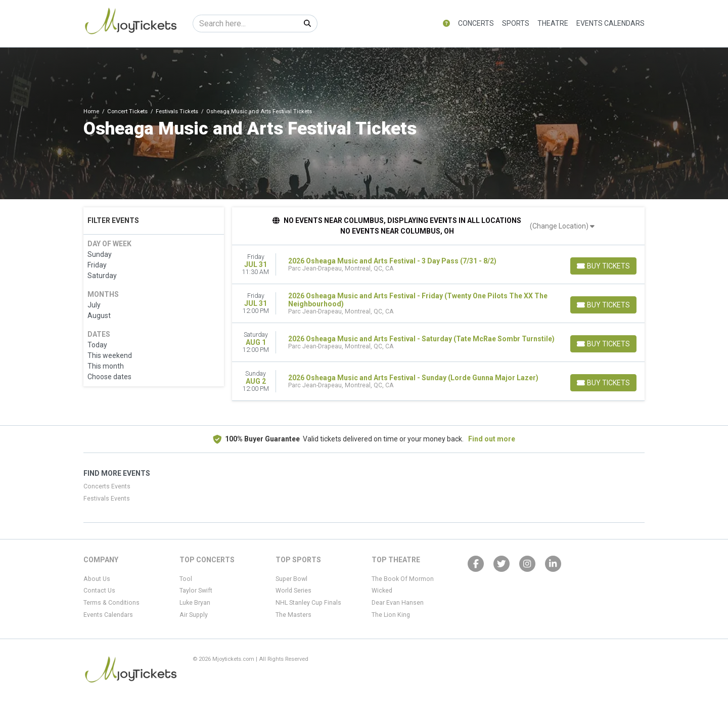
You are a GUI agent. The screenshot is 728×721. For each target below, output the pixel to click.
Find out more (492, 439)
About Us (97, 579)
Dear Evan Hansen (398, 603)
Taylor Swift (196, 591)
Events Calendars (610, 23)
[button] (446, 24)
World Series (293, 591)
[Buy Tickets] (603, 266)
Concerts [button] (476, 23)
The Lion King (391, 615)
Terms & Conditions (111, 603)
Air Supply (194, 615)
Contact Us (99, 591)
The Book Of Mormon (403, 579)
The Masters (293, 615)
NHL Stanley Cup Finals (308, 603)
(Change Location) (562, 226)
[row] (439, 265)
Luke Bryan (195, 603)
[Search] (245, 24)
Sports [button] (516, 23)
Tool (186, 579)
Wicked (382, 591)
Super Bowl (291, 579)
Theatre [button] (553, 23)
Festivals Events (107, 499)
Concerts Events (107, 486)
